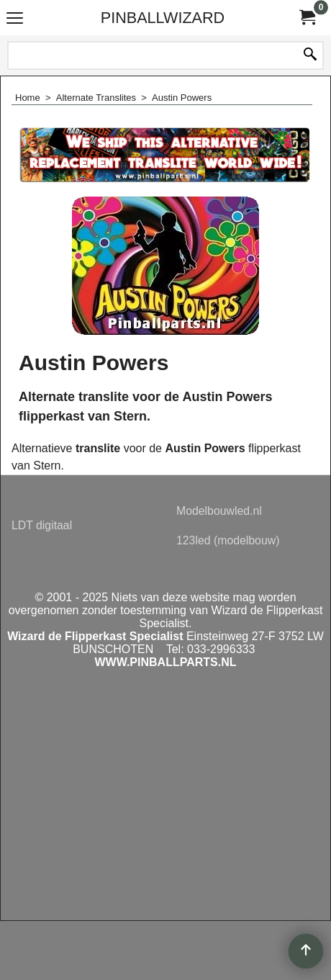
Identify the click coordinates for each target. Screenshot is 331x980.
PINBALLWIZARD (163, 18)
